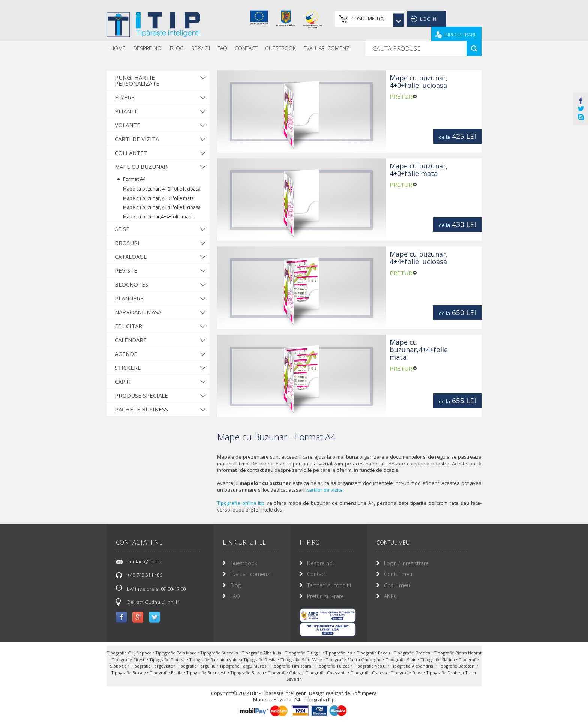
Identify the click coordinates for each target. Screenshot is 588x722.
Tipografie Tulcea (333, 666)
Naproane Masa (138, 312)
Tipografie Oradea (412, 653)
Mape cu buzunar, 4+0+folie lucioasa (162, 189)
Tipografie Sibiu (402, 660)
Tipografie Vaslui (371, 666)
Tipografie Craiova (369, 673)
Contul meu (398, 574)
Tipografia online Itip (241, 503)
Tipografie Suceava (220, 653)
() (353, 19)
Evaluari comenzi (250, 574)
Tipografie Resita (261, 660)
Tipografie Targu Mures (243, 666)
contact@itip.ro (144, 561)
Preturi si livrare (325, 596)
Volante (127, 125)
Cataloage (131, 257)
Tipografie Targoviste (152, 666)
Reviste (126, 270)
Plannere (129, 298)
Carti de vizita (137, 139)
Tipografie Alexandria (412, 666)
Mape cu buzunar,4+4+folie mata (158, 217)
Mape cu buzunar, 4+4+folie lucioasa (162, 207)
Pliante (126, 111)
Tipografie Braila (166, 673)
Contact (246, 48)
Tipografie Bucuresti (207, 673)
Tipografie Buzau (248, 673)
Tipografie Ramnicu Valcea (216, 660)
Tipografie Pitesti (129, 660)
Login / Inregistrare (406, 563)
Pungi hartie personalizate (137, 80)
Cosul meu (397, 585)
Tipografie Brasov (129, 673)
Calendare (131, 340)
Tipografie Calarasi (287, 673)
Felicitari (129, 326)
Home (118, 48)
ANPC (391, 596)
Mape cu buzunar (141, 167)
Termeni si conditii (329, 585)
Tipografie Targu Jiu (197, 666)
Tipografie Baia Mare (176, 653)
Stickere (128, 368)
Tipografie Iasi (340, 653)
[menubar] (230, 48)
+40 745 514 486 (145, 575)
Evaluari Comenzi (327, 48)
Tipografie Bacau (374, 653)
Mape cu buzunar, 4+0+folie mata (158, 198)
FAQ (222, 48)
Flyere (125, 97)
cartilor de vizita (325, 490)
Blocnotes (131, 284)
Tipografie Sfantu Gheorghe (354, 660)
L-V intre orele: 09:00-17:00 (151, 588)
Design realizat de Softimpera (343, 693)
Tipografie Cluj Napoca (130, 653)
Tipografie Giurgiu (304, 653)
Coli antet (131, 153)
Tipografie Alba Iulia (262, 653)
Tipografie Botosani (457, 666)
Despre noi (148, 48)
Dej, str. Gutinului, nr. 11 (154, 602)
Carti (123, 381)
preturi (402, 97)
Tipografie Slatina (438, 660)
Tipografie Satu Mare (302, 660)
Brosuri (127, 243)
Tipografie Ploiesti (168, 660)
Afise (122, 229)
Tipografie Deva (407, 673)
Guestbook (280, 48)
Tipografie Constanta (327, 673)
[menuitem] (118, 48)
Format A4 (134, 179)
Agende (126, 354)
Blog (177, 48)
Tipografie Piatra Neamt (458, 653)
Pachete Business (141, 409)
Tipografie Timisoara (291, 666)
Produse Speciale (141, 395)
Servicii (201, 48)
